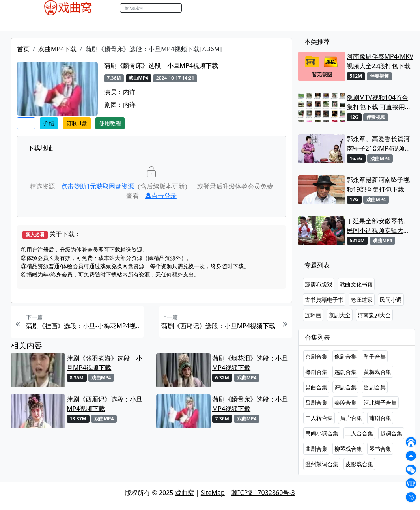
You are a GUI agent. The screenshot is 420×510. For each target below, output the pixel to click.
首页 (23, 49)
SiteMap (213, 493)
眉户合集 (351, 418)
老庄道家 (362, 300)
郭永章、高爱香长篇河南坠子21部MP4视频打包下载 (379, 144)
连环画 (313, 315)
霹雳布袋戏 (319, 284)
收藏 (26, 123)
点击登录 (161, 196)
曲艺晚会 (121, 23)
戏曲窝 (185, 493)
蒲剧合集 (380, 418)
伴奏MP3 (152, 23)
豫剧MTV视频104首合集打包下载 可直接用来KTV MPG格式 (379, 102)
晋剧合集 (375, 387)
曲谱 (224, 23)
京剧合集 (316, 356)
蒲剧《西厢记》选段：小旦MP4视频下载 (218, 326)
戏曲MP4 (36, 23)
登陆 (389, 8)
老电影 (94, 23)
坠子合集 (375, 356)
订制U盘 (77, 123)
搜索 (190, 8)
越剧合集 (345, 372)
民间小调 (391, 300)
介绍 (49, 123)
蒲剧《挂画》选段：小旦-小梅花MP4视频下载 (84, 326)
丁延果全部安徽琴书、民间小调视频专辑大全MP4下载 (378, 226)
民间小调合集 (322, 433)
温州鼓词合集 (322, 464)
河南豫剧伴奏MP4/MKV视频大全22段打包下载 (380, 61)
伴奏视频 (183, 23)
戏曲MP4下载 (57, 49)
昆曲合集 (316, 387)
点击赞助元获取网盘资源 (98, 186)
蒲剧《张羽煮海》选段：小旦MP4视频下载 (105, 363)
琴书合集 (380, 449)
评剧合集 (345, 387)
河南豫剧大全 (374, 315)
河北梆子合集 (380, 403)
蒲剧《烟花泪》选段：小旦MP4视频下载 (250, 363)
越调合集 (391, 433)
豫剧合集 (345, 356)
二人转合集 (319, 418)
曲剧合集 (316, 449)
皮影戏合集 (359, 464)
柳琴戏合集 (348, 449)
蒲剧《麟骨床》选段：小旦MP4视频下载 (250, 404)
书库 (207, 23)
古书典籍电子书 (324, 300)
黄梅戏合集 (377, 372)
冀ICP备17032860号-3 (263, 493)
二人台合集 (359, 433)
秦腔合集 (345, 403)
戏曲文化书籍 (356, 284)
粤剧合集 (316, 372)
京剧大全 (340, 315)
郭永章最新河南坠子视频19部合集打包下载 (378, 185)
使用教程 (110, 123)
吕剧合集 (316, 403)
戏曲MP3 (67, 23)
